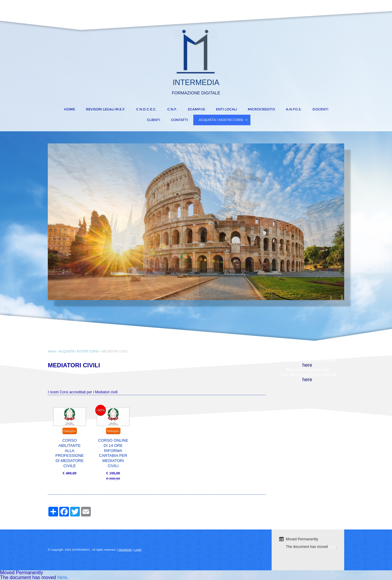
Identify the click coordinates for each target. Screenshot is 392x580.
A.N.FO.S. (294, 109)
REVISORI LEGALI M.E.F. (106, 109)
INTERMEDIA (196, 82)
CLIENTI (154, 120)
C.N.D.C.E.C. (146, 109)
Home (70, 109)
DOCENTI (320, 109)
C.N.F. (172, 109)
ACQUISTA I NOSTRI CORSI (223, 120)
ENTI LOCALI (226, 109)
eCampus (196, 109)
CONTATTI (179, 120)
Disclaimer (125, 550)
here (307, 365)
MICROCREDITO (261, 109)
